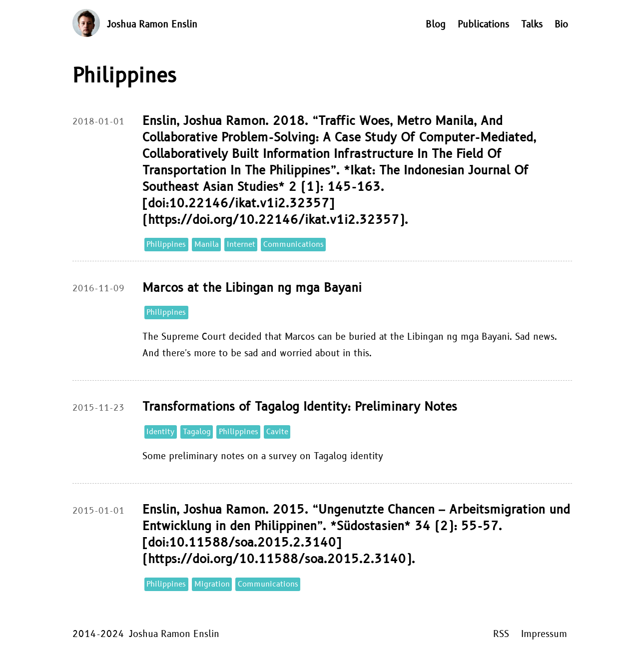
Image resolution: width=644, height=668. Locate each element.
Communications (294, 245)
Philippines (166, 245)
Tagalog (197, 432)
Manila (207, 245)
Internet (241, 245)
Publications (483, 25)
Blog (436, 25)
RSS (501, 634)
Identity (160, 432)
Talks (532, 25)
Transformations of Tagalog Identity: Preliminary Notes (300, 407)
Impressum (544, 634)
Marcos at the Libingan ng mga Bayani (252, 288)
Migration (212, 584)
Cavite (277, 432)
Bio (561, 25)
